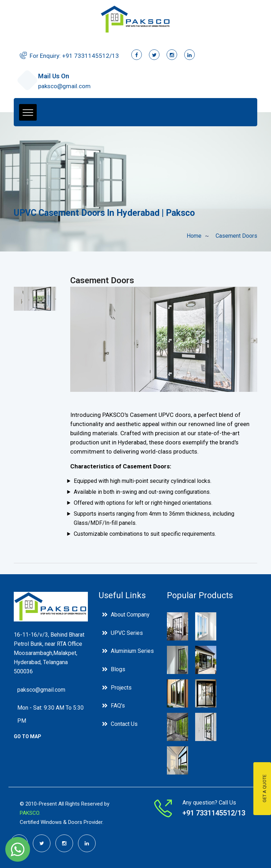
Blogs (118, 671)
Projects (121, 689)
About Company (130, 615)
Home (194, 236)
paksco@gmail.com (64, 86)
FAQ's (118, 708)
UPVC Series (127, 633)
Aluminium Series (132, 652)
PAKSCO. (30, 813)
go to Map (28, 738)
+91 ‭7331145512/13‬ (91, 56)
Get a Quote (264, 789)
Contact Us (124, 727)
